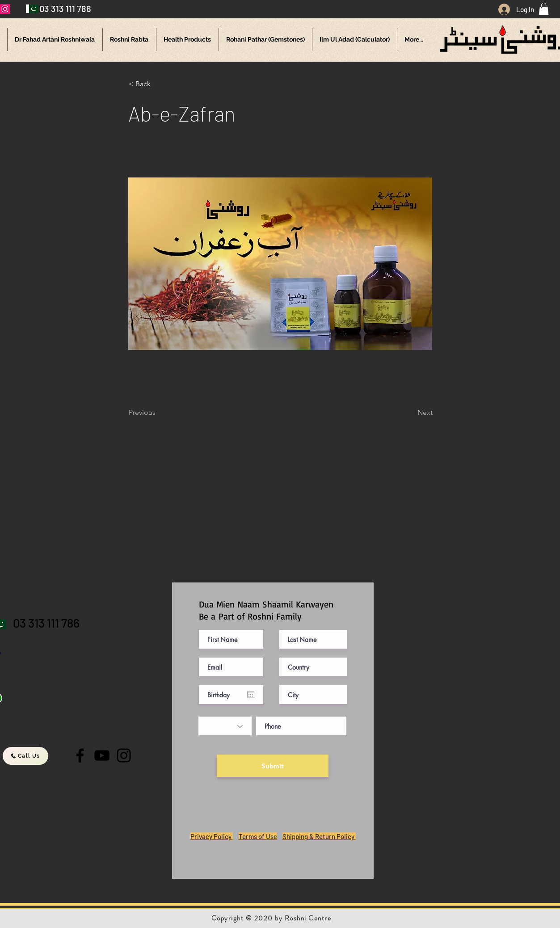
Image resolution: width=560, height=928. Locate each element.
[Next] (410, 413)
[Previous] (158, 413)
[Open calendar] (251, 695)
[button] (544, 9)
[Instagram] (124, 755)
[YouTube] (102, 755)
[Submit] (273, 766)
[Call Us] (25, 756)
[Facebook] (80, 755)
